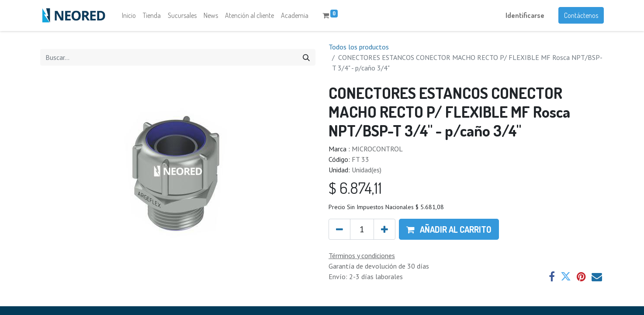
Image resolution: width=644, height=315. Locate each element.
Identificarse (525, 16)
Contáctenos (581, 16)
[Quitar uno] (339, 230)
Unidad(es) (367, 171)
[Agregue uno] (384, 230)
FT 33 (360, 160)
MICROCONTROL (377, 150)
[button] (449, 230)
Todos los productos (359, 47)
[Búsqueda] (306, 58)
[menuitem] (129, 16)
